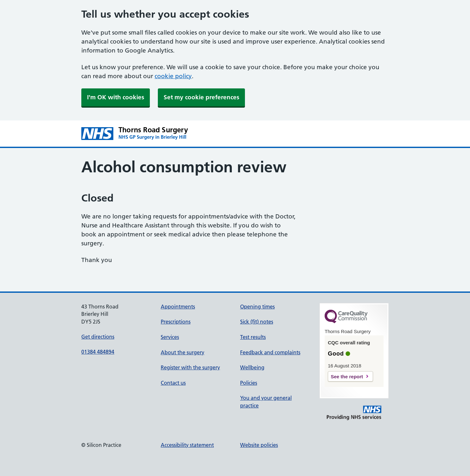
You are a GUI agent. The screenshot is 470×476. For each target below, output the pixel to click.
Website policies (259, 445)
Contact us (173, 383)
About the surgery (182, 352)
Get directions (98, 337)
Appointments (178, 307)
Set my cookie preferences (201, 97)
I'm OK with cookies (116, 97)
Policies (249, 383)
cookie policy (173, 76)
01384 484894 (98, 352)
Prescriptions (176, 322)
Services (170, 337)
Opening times (257, 307)
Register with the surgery (190, 367)
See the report (347, 377)
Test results (253, 337)
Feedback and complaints (270, 352)
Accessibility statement (187, 445)
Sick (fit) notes (257, 322)
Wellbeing (252, 367)
